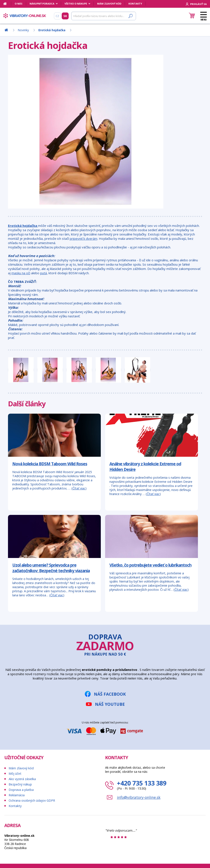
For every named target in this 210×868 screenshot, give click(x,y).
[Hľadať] (104, 16)
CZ (57, 16)
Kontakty (135, 4)
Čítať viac (79, 488)
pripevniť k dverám (84, 238)
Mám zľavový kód (109, 4)
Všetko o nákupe (76, 4)
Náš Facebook (110, 694)
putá (43, 273)
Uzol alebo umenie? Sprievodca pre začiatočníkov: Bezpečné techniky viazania (51, 568)
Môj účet (15, 774)
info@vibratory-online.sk (139, 797)
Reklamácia (17, 795)
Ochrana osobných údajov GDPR (32, 800)
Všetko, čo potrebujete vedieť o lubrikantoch (150, 565)
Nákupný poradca (42, 4)
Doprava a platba (21, 790)
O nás (19, 4)
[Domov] (7, 4)
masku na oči (21, 273)
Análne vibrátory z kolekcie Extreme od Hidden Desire (145, 467)
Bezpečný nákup (20, 784)
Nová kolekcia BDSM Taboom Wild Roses (50, 464)
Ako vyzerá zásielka (22, 779)
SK (65, 16)
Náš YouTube (110, 704)
